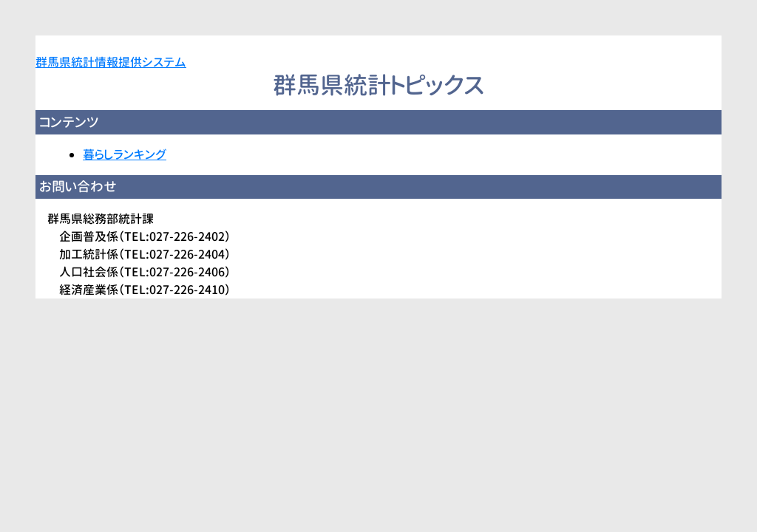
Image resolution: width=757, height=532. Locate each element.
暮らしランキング (125, 154)
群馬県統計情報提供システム (111, 62)
